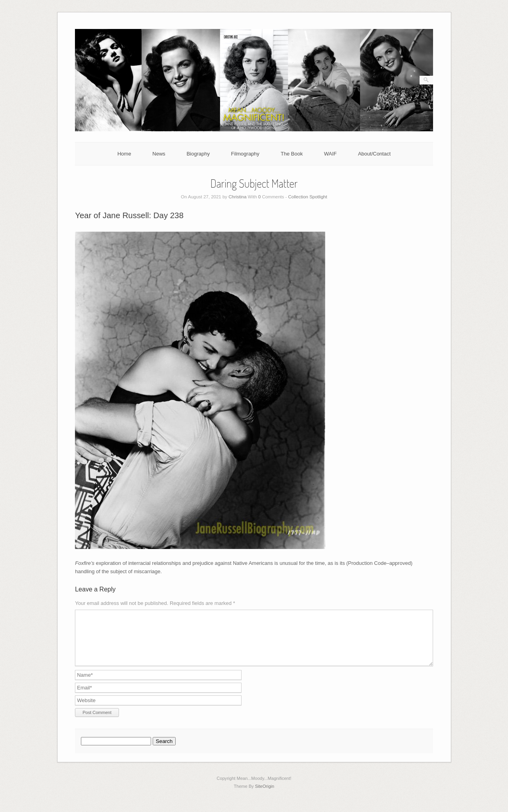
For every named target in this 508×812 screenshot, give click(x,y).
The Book (292, 154)
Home (124, 154)
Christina (237, 197)
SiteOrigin (265, 796)
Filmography (245, 154)
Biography (198, 154)
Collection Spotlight (307, 197)
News (159, 154)
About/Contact (374, 154)
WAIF (330, 154)
